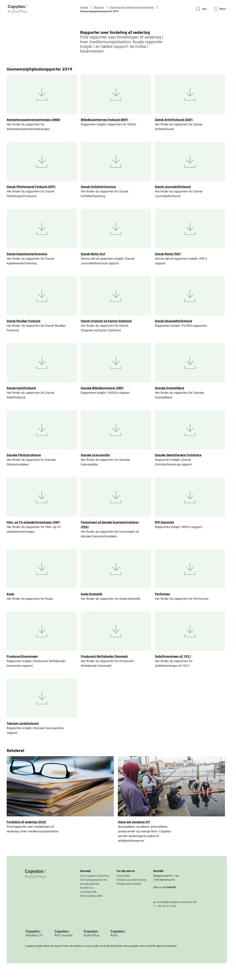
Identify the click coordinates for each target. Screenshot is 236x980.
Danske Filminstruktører (24, 457)
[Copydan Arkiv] (118, 941)
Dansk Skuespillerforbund (175, 322)
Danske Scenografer (96, 457)
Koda (10, 597)
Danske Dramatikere (171, 390)
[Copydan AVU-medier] (64, 941)
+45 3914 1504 (166, 910)
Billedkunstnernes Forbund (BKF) (105, 120)
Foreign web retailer (129, 888)
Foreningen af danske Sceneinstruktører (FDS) (110, 527)
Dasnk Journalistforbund (174, 188)
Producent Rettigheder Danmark (105, 660)
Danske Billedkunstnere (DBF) (103, 390)
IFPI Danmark (166, 525)
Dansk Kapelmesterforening (27, 255)
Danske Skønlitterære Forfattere (179, 457)
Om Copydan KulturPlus (95, 880)
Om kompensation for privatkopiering (94, 886)
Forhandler (123, 880)
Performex (164, 597)
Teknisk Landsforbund (23, 727)
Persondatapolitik (91, 900)
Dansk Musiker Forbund (23, 322)
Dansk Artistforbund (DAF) (175, 120)
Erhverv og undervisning (132, 884)
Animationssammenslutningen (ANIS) (34, 120)
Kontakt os (87, 892)
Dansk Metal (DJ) (94, 255)
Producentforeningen (22, 660)
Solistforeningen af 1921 (174, 660)
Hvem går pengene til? (135, 826)
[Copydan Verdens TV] (34, 941)
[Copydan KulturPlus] (92, 941)
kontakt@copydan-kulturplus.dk (176, 906)
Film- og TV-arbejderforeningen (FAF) (33, 525)
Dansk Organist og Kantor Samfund (107, 322)
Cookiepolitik (88, 896)
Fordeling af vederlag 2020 (26, 826)
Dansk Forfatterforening (99, 188)
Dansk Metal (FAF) (169, 255)
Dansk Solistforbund (21, 390)
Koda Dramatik (92, 597)
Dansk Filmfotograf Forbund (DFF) (31, 188)
